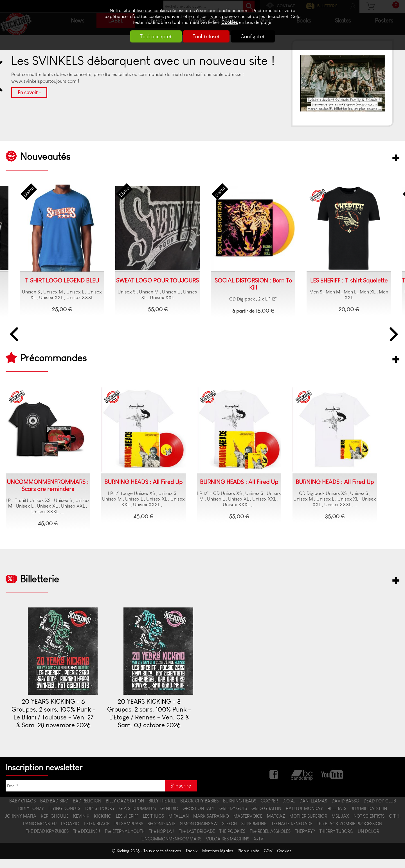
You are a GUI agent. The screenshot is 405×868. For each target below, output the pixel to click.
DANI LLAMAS (313, 810)
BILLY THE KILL (162, 810)
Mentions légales (218, 860)
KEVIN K (81, 825)
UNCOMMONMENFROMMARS (171, 848)
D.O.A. (289, 810)
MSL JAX (340, 825)
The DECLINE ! (87, 840)
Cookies (230, 22)
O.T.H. (395, 825)
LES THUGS (153, 825)
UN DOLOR (368, 840)
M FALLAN (179, 825)
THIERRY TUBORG (336, 840)
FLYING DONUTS (64, 817)
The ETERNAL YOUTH (125, 840)
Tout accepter (152, 36)
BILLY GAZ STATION (125, 810)
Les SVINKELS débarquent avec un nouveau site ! (143, 61)
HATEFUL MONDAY (304, 817)
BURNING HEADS (240, 810)
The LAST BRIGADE (197, 840)
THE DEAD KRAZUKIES (47, 840)
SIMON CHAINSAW (199, 833)
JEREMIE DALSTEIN (369, 817)
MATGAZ (276, 825)
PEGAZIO (70, 833)
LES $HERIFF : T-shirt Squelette (340, 281)
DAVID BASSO (345, 810)
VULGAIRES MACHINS (228, 848)
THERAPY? (305, 840)
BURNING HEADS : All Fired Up (143, 483)
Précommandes (53, 359)
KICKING (103, 825)
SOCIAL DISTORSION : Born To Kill (245, 284)
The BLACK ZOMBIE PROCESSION (350, 833)
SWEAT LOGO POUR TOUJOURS (149, 281)
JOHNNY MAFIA (21, 825)
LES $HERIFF (127, 825)
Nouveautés (45, 157)
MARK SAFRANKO (211, 825)
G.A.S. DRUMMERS (138, 817)
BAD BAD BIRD (54, 810)
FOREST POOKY (100, 817)
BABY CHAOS (22, 810)
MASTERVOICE (248, 825)
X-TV (259, 848)
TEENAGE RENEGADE (292, 833)
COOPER (269, 810)
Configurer (257, 36)
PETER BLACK (97, 833)
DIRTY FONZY (31, 817)
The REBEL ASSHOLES (270, 840)
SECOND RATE (162, 833)
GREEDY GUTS (233, 817)
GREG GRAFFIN (266, 817)
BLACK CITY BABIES (199, 810)
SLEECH (229, 833)
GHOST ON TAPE (199, 817)
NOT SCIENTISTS (369, 825)
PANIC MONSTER (40, 833)
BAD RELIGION (87, 810)
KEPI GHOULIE (55, 825)
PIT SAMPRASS (129, 833)
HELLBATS (337, 817)
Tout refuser (206, 36)
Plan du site (248, 860)
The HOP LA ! (162, 840)
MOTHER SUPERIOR (308, 825)
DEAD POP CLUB (380, 810)
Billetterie (40, 580)
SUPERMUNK (254, 833)
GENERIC (169, 817)
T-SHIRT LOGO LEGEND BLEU (53, 281)
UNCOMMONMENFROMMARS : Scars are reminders (48, 486)
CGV (268, 860)
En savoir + (29, 93)
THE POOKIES (232, 840)
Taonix (192, 860)
